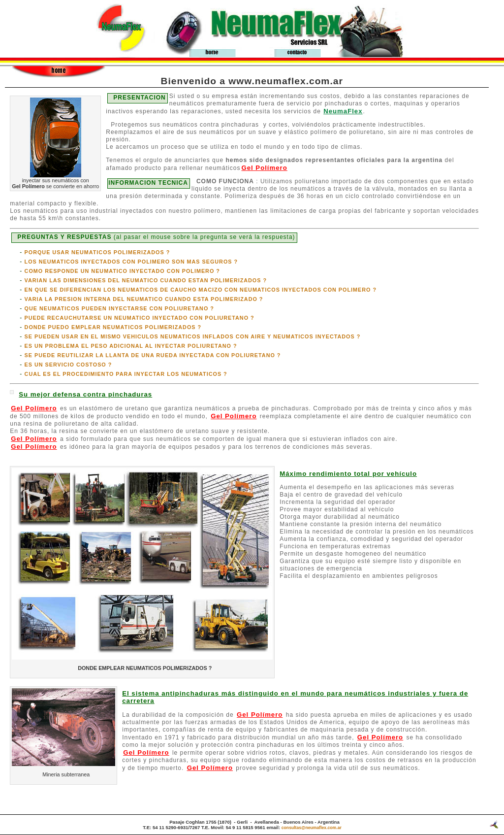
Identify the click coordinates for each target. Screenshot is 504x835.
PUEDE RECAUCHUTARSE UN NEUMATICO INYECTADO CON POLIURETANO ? (140, 318)
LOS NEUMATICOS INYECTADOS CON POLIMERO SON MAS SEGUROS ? (131, 262)
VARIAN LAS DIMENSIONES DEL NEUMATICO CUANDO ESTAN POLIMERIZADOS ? (146, 280)
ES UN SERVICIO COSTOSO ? (68, 365)
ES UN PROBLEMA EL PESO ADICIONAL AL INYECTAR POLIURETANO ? (131, 346)
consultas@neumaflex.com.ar (312, 828)
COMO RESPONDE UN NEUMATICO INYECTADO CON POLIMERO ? (122, 271)
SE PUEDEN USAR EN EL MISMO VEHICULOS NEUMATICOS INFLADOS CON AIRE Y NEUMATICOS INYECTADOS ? (193, 336)
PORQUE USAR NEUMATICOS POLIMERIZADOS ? (97, 252)
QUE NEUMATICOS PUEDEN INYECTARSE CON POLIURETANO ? (119, 308)
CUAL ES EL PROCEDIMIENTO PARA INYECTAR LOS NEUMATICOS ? (126, 374)
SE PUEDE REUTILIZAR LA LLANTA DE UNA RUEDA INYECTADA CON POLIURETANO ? (153, 355)
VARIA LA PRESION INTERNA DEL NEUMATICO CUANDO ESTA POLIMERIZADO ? (144, 299)
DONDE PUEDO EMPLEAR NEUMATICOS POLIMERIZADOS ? (113, 327)
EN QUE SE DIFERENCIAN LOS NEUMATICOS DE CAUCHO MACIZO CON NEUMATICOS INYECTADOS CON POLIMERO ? (201, 290)
